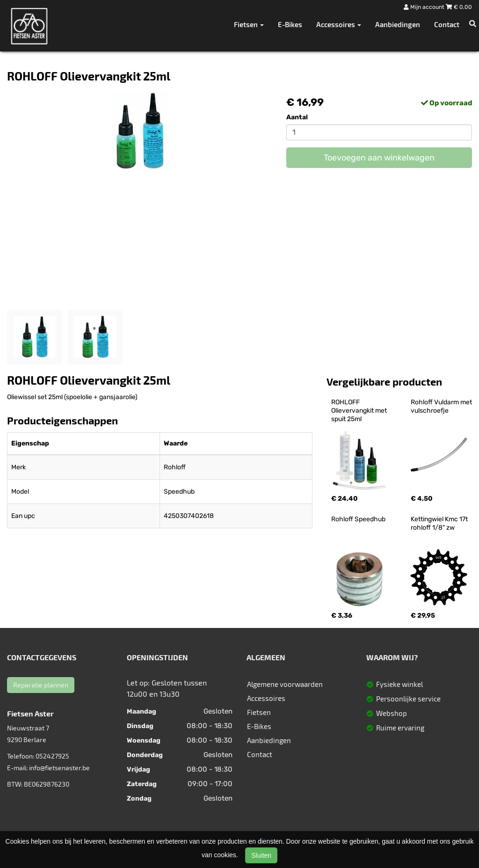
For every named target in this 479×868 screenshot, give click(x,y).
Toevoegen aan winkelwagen (379, 158)
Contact (447, 24)
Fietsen (259, 712)
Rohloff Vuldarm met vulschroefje (442, 406)
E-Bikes (290, 24)
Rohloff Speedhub (358, 519)
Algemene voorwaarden (285, 684)
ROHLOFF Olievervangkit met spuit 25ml (360, 411)
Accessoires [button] (339, 24)
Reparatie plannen (41, 685)
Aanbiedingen (398, 24)
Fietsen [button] (249, 24)
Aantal (297, 117)
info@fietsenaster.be (59, 768)
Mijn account (425, 7)
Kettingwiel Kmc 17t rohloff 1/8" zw (440, 523)
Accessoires (266, 698)
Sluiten (261, 855)
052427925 (52, 756)
